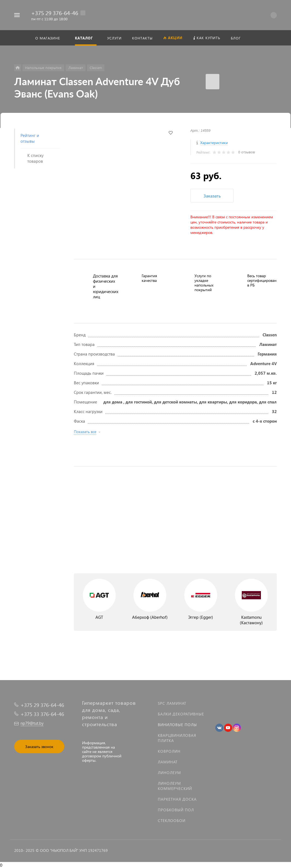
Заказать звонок (39, 747)
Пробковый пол (176, 810)
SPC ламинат (172, 703)
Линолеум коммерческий (175, 786)
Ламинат (168, 762)
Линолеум (169, 773)
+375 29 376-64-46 (55, 13)
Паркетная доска (177, 799)
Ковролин (169, 751)
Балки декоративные (181, 714)
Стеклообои (172, 820)
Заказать (212, 196)
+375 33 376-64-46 (42, 714)
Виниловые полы (177, 725)
